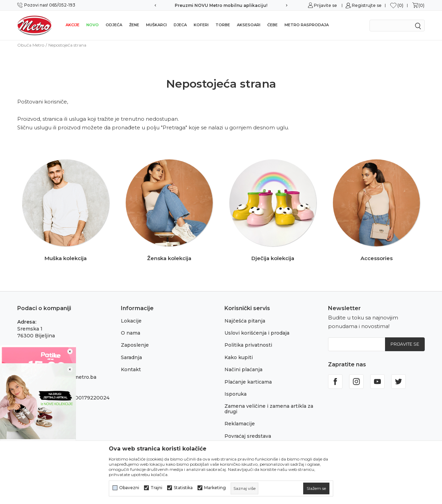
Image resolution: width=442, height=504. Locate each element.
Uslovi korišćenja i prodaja (257, 333)
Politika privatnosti (248, 345)
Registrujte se (367, 5)
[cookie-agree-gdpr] (316, 488)
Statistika (183, 488)
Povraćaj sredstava (248, 436)
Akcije (73, 25)
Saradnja (131, 357)
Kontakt (131, 369)
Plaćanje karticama (248, 382)
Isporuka (236, 394)
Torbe (223, 25)
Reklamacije (240, 424)
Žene (134, 25)
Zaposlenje (135, 345)
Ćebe (272, 25)
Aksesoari (249, 25)
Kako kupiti (239, 357)
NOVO (93, 25)
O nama (131, 333)
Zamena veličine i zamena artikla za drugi (269, 409)
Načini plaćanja (243, 369)
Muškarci (156, 25)
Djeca (180, 25)
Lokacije (131, 321)
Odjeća (114, 25)
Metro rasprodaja (307, 25)
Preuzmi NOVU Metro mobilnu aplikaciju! (221, 5)
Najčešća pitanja (245, 321)
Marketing (215, 488)
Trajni (156, 488)
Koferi (201, 25)
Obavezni (129, 488)
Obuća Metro (31, 45)
